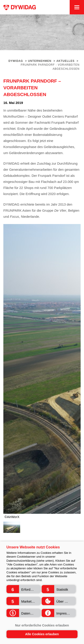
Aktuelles (66, 61)
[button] (24, 589)
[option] (42, 369)
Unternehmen (40, 61)
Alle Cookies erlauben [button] (42, 634)
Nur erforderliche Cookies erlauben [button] (42, 625)
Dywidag (16, 61)
